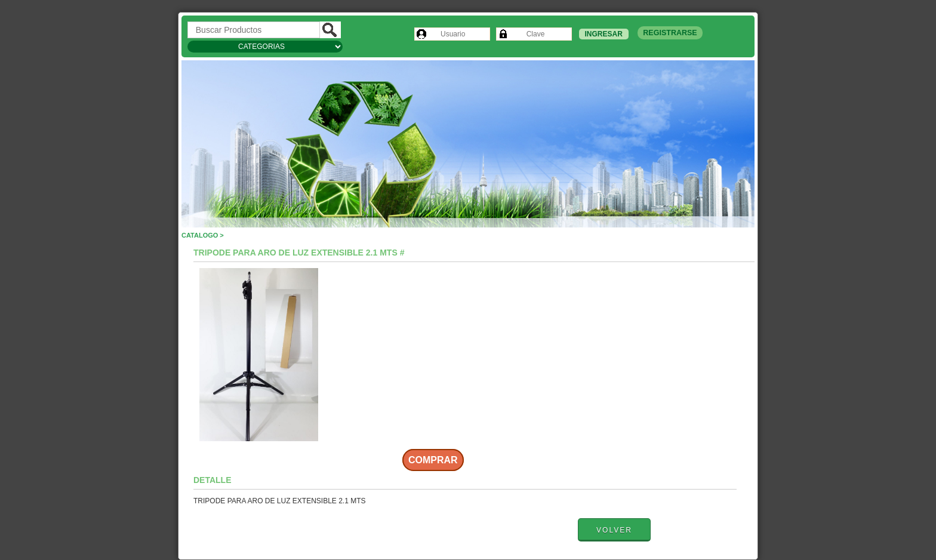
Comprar (433, 460)
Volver (614, 530)
